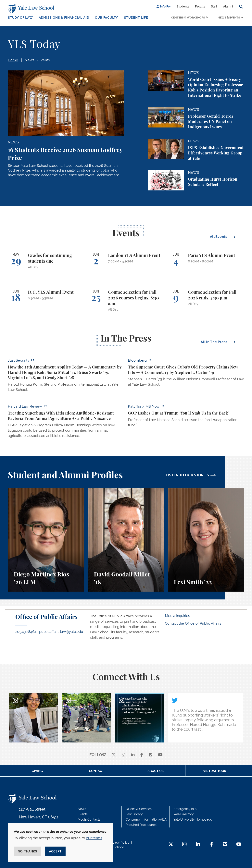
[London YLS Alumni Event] (126, 261)
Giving (37, 771)
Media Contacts (89, 820)
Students (183, 6)
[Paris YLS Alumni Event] (206, 261)
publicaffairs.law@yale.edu (61, 632)
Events (83, 814)
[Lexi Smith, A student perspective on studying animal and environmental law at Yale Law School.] (206, 540)
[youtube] (160, 755)
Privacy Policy (119, 843)
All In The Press (214, 342)
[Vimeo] (151, 755)
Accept (55, 851)
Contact (96, 771)
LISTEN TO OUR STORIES (187, 475)
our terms (94, 838)
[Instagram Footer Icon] (184, 844)
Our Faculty (107, 18)
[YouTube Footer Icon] (239, 844)
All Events (219, 237)
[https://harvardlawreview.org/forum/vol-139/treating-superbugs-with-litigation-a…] (66, 422)
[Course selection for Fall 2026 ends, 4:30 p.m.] (206, 301)
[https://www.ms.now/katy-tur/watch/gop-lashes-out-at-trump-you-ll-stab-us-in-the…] (186, 417)
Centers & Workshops (188, 18)
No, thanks (27, 851)
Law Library (134, 814)
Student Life (136, 18)
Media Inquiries (177, 616)
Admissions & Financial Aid (64, 18)
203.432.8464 (26, 632)
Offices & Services (139, 809)
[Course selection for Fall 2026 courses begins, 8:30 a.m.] (126, 301)
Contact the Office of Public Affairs (193, 623)
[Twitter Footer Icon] (171, 844)
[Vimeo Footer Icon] (225, 844)
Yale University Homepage (193, 820)
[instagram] (123, 755)
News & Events (229, 18)
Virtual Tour (215, 771)
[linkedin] (133, 755)
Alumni (228, 6)
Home (13, 60)
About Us (156, 771)
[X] (114, 755)
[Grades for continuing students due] (46, 261)
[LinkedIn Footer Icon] (198, 844)
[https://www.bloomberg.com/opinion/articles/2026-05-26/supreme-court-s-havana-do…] (186, 374)
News (82, 809)
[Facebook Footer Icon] (212, 844)
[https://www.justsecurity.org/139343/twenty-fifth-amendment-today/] (66, 376)
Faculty (200, 6)
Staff (214, 6)
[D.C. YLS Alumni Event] (46, 301)
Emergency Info (185, 809)
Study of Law (20, 18)
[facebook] (142, 755)
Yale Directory (184, 814)
